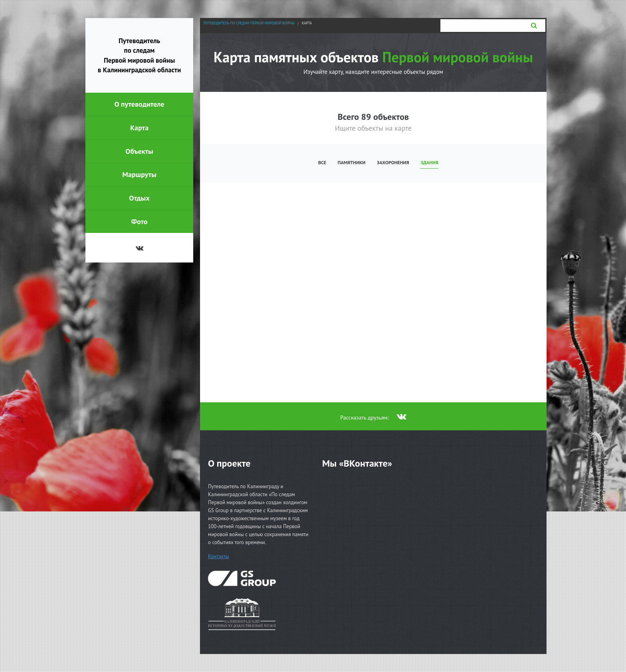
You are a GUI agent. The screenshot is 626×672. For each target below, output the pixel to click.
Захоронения (393, 162)
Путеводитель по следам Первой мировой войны (249, 23)
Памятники (352, 162)
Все (322, 162)
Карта (307, 23)
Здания (429, 162)
